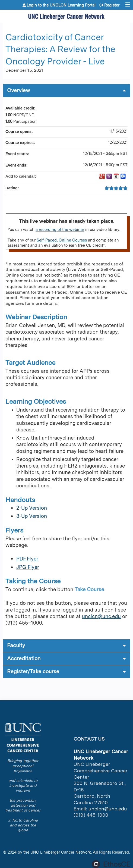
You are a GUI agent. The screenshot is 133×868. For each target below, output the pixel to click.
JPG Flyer (28, 567)
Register (112, 5)
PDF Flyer (27, 559)
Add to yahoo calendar (109, 176)
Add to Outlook (123, 176)
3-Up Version (32, 516)
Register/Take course (33, 671)
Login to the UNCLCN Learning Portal (61, 5)
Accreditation (24, 658)
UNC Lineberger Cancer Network (61, 852)
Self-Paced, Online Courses (62, 240)
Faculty (16, 645)
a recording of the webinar (60, 229)
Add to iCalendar (116, 176)
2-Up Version (32, 508)
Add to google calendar (102, 176)
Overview (19, 90)
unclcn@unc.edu (101, 616)
